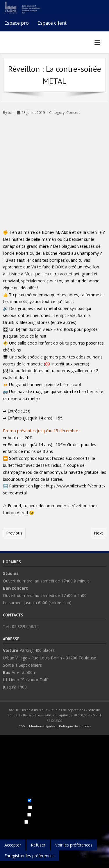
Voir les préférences (74, 845)
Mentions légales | (44, 726)
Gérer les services (50, 829)
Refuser (38, 845)
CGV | (23, 726)
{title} (5, 864)
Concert (73, 113)
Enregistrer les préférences (30, 856)
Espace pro (17, 23)
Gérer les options (16, 829)
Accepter (13, 845)
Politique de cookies (75, 726)
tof (10, 113)
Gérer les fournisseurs (88, 829)
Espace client (52, 23)
